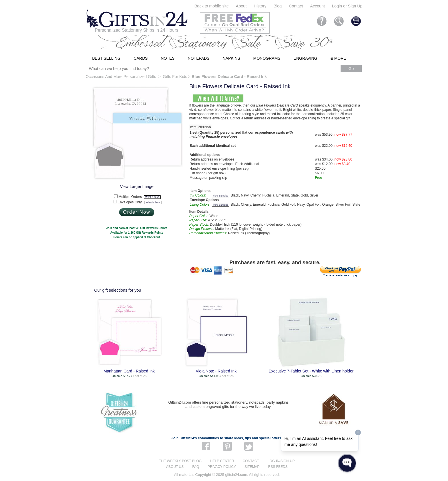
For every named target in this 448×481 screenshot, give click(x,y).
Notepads (199, 58)
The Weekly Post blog (180, 461)
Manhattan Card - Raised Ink (129, 371)
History (260, 6)
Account (317, 6)
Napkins (231, 58)
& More (338, 58)
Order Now (137, 212)
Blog (278, 6)
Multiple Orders (140, 197)
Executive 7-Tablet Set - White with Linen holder (311, 371)
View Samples (221, 196)
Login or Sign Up (347, 6)
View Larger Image (137, 187)
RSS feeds (278, 467)
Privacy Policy (222, 467)
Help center (222, 461)
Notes (168, 58)
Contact (296, 6)
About (241, 6)
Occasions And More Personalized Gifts (121, 77)
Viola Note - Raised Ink (216, 371)
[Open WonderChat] (347, 463)
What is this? (152, 197)
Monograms (267, 58)
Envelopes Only (140, 202)
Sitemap (252, 467)
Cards (141, 58)
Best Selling (106, 58)
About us (175, 467)
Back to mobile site (212, 6)
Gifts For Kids (175, 77)
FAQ (196, 467)
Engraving (305, 58)
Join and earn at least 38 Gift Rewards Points (137, 228)
